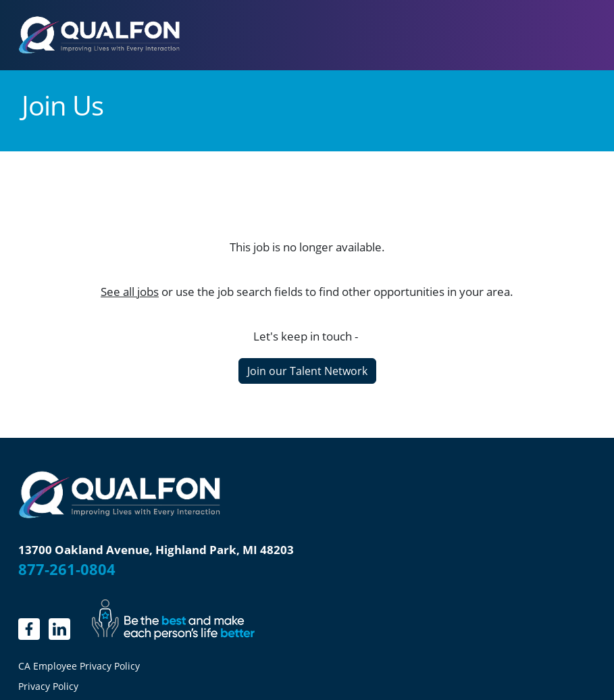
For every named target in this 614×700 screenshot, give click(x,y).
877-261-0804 (67, 569)
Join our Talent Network (307, 371)
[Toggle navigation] (578, 35)
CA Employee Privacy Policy (79, 666)
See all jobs (130, 292)
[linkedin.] (29, 629)
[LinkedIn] (59, 629)
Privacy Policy (48, 686)
